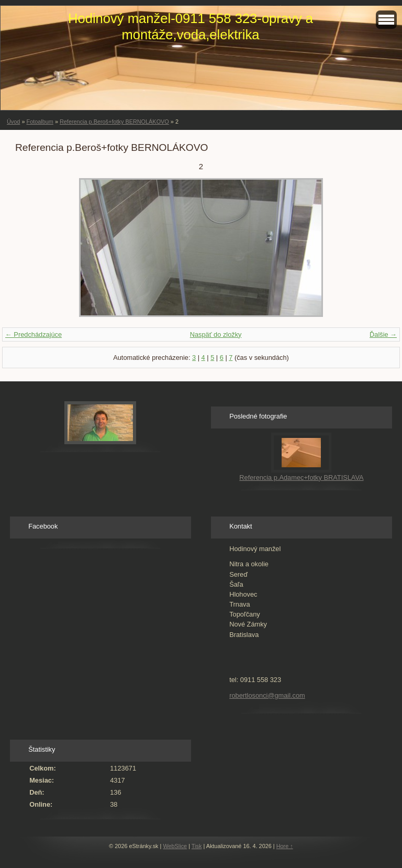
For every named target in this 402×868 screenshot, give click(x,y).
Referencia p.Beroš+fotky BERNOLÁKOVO (114, 122)
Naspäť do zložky (216, 334)
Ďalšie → (383, 334)
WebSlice (175, 846)
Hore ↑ (285, 846)
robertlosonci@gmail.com (267, 695)
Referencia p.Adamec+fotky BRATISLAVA (301, 477)
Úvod (13, 122)
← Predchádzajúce (33, 334)
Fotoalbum (40, 122)
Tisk (197, 846)
